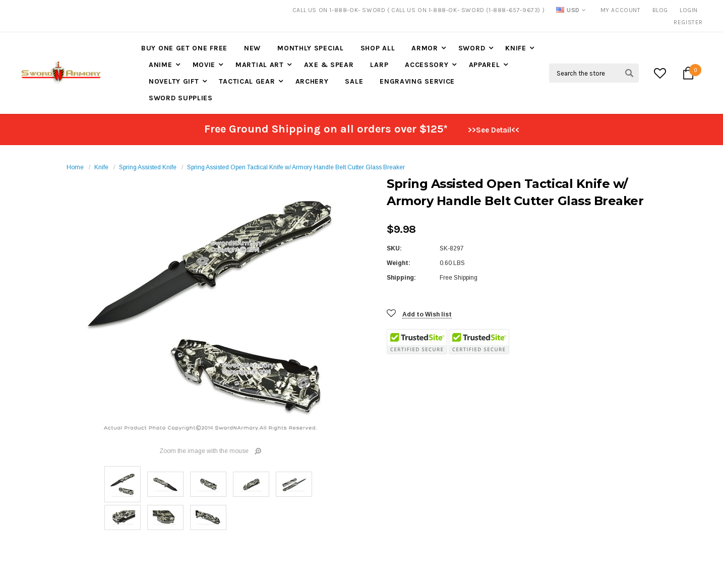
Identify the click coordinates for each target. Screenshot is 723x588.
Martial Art (260, 65)
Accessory (427, 65)
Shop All (378, 48)
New (252, 48)
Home (75, 167)
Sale (354, 81)
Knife (516, 48)
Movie (204, 65)
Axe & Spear (329, 65)
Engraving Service (417, 81)
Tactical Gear (247, 81)
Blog (660, 10)
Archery (312, 81)
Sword (472, 48)
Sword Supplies (181, 98)
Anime (161, 65)
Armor (425, 48)
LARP (379, 65)
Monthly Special (311, 48)
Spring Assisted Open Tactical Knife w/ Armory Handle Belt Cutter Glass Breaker (296, 167)
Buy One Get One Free (184, 48)
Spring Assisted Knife (148, 167)
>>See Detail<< (494, 130)
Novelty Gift (174, 81)
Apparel (485, 65)
